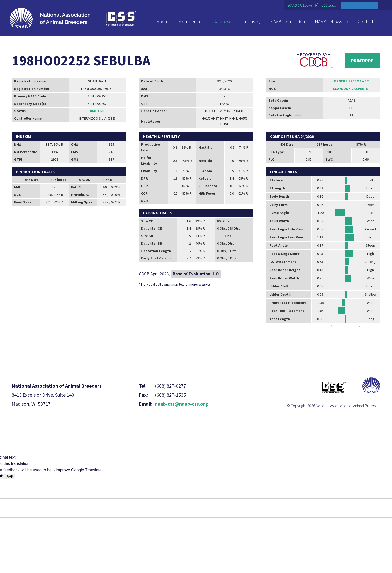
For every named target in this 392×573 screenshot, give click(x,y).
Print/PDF (362, 61)
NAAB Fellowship (332, 22)
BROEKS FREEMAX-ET (352, 81)
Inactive (97, 111)
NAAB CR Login (300, 5)
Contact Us (369, 22)
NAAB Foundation (288, 22)
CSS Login (329, 5)
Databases (223, 22)
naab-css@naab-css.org (182, 404)
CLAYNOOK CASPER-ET (352, 89)
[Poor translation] (10, 476)
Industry (252, 22)
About (163, 22)
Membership (191, 22)
